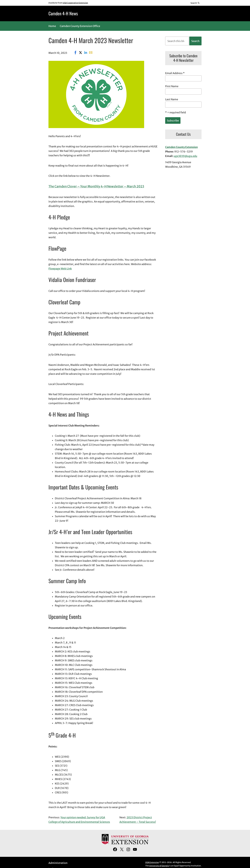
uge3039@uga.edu (185, 156)
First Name (172, 86)
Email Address (175, 73)
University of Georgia (159, 866)
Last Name (172, 99)
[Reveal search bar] (195, 3)
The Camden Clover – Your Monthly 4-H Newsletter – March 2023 (96, 186)
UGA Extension (152, 862)
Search (195, 41)
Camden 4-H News (63, 13)
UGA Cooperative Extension (75, 3)
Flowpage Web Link (60, 269)
